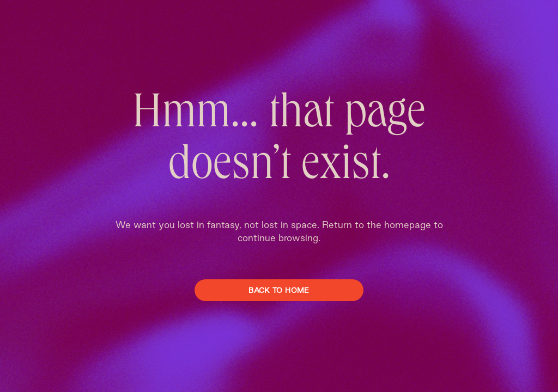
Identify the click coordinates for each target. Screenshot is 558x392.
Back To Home (279, 290)
